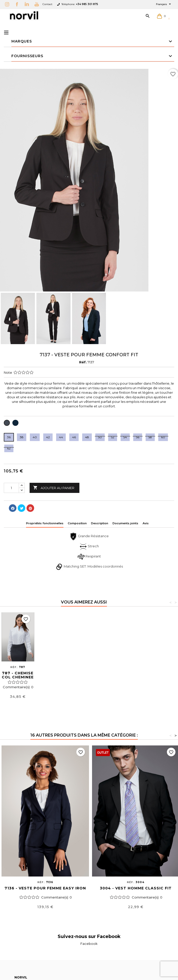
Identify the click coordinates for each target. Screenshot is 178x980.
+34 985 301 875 (87, 4)
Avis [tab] (146, 523)
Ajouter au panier (54, 488)
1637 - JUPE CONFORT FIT (53, 675)
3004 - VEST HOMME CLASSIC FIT (136, 888)
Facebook (89, 944)
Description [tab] (100, 523)
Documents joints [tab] (125, 523)
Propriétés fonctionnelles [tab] (45, 523)
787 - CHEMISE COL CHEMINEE (160, 675)
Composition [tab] (77, 523)
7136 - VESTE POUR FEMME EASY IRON (45, 888)
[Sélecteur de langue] (164, 4)
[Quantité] (11, 488)
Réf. (83, 362)
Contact (47, 4)
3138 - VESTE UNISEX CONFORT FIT (89, 677)
